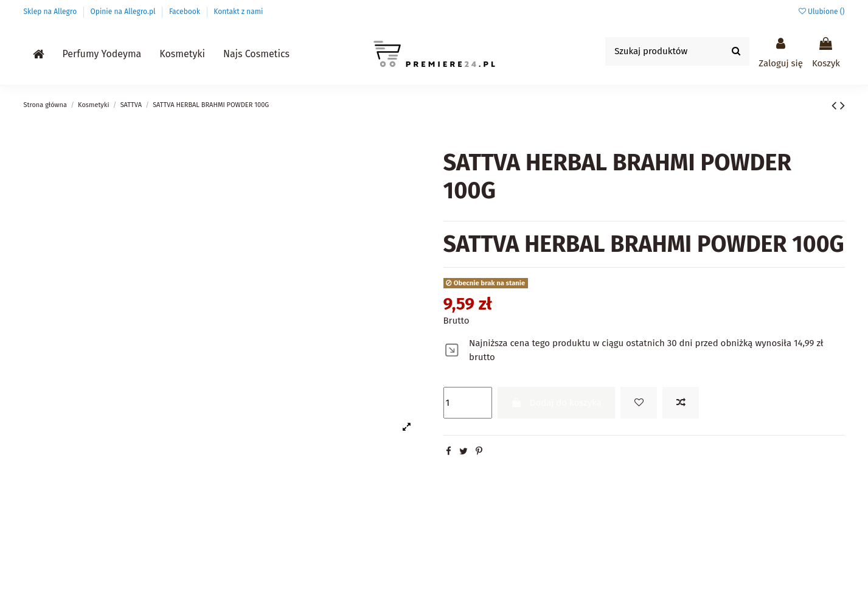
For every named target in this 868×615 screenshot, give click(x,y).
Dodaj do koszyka (556, 403)
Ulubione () (822, 12)
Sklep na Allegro (51, 12)
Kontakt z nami (238, 12)
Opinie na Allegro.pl (124, 12)
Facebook (186, 12)
